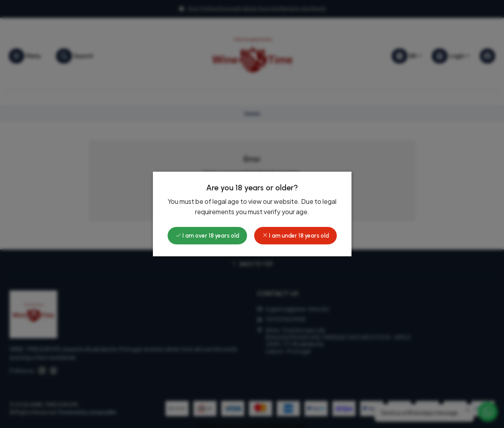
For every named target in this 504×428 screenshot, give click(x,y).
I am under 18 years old (295, 236)
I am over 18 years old (207, 236)
